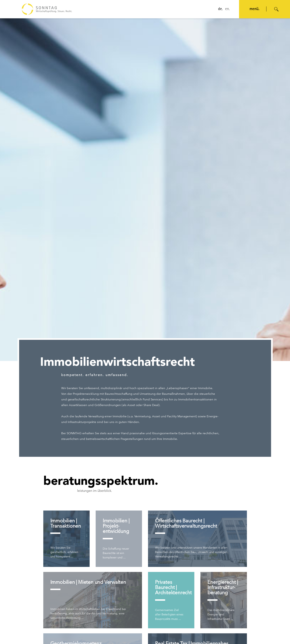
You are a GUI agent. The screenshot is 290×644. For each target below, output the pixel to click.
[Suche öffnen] (277, 9)
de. (220, 9)
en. (227, 9)
